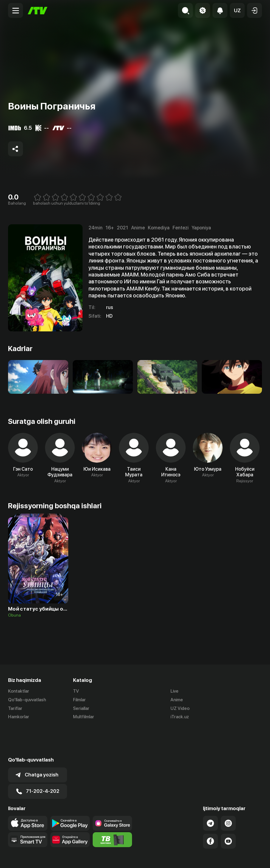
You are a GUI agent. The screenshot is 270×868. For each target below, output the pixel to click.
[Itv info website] (112, 810)
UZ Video (180, 708)
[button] (237, 10)
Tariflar (15, 708)
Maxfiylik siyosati (245, 857)
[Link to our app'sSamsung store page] (112, 794)
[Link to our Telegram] (210, 794)
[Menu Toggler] (15, 10)
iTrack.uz (180, 717)
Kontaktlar (19, 691)
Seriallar (81, 708)
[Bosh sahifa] (38, 11)
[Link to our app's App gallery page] (70, 810)
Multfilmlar (84, 717)
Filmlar (79, 700)
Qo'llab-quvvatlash (27, 700)
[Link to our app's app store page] (28, 794)
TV (76, 691)
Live (174, 691)
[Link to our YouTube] (228, 812)
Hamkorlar (19, 717)
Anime (177, 700)
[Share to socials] (15, 149)
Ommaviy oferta (204, 857)
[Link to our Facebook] (210, 812)
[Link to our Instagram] (228, 794)
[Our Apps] (28, 810)
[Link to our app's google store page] (70, 794)
